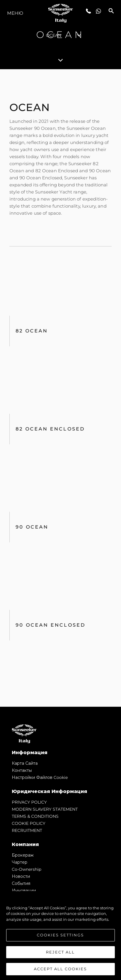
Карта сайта (25, 763)
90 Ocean (32, 527)
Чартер (20, 862)
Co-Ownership (26, 869)
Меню (15, 13)
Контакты (22, 770)
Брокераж (23, 855)
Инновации (24, 890)
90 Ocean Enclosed (50, 625)
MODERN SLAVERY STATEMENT (45, 809)
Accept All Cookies (60, 969)
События (21, 883)
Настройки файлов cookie (40, 777)
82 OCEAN (32, 331)
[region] (60, 936)
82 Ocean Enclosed (50, 429)
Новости (21, 876)
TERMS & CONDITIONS (35, 816)
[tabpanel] (60, 388)
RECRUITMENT (27, 830)
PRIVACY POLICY (29, 802)
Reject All (60, 952)
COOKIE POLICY (29, 823)
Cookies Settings (60, 935)
